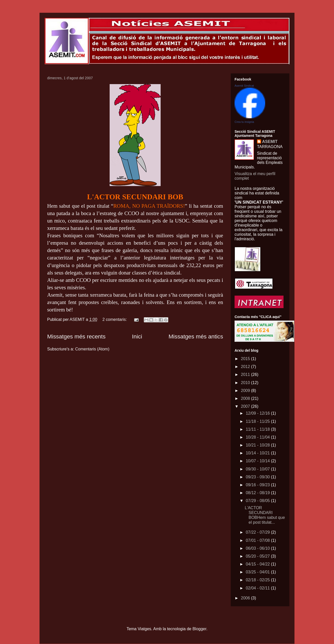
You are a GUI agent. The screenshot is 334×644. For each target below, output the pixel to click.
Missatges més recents (76, 337)
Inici (137, 337)
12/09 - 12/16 (258, 413)
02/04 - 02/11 (258, 588)
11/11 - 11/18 (258, 429)
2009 (246, 391)
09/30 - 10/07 (258, 469)
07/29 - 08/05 (258, 501)
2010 (246, 383)
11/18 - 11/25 (258, 421)
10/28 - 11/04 (258, 437)
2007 (246, 406)
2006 (246, 598)
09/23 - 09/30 (258, 477)
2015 (246, 359)
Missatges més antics (196, 337)
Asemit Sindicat (244, 86)
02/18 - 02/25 (258, 580)
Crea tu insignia (244, 122)
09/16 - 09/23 (258, 485)
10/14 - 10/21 (258, 453)
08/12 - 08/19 (258, 493)
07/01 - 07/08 (258, 540)
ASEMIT (270, 142)
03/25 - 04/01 (258, 572)
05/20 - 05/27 (258, 556)
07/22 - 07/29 (258, 532)
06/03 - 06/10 (258, 548)
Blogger (199, 629)
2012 (246, 367)
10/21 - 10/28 (258, 445)
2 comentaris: (115, 319)
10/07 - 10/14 (258, 461)
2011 (246, 374)
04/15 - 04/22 (258, 564)
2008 (246, 398)
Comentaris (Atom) (92, 349)
